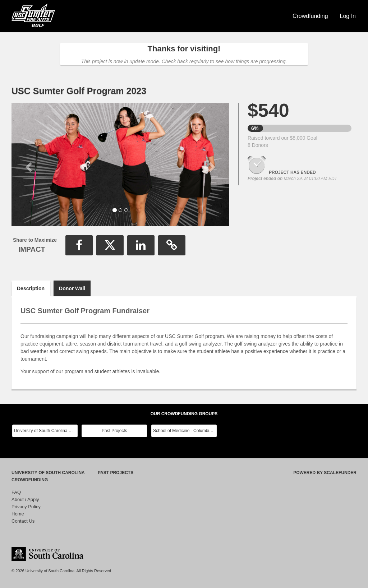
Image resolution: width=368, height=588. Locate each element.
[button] (28, 165)
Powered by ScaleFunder (325, 473)
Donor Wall (72, 288)
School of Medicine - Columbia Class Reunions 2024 (185, 431)
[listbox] (120, 165)
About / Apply (25, 499)
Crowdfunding (310, 16)
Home (18, 514)
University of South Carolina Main (46, 431)
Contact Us (23, 521)
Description (31, 288)
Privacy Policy (26, 507)
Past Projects (114, 431)
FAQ (16, 492)
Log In (348, 16)
